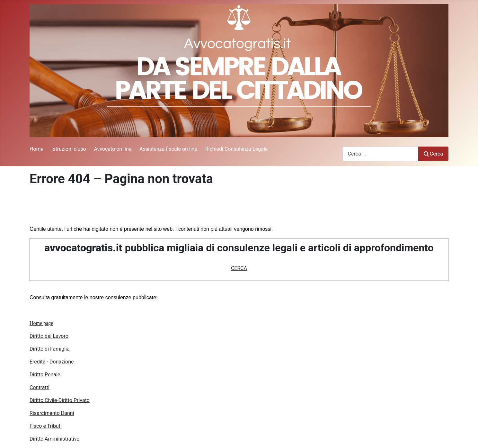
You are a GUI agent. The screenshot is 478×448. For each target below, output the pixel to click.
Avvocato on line (113, 149)
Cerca (433, 154)
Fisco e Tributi (46, 426)
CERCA (239, 268)
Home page (41, 323)
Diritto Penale (45, 375)
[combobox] (381, 154)
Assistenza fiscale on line (168, 149)
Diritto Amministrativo (54, 439)
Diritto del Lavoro (49, 336)
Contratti (40, 387)
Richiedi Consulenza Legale (237, 149)
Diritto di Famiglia (50, 349)
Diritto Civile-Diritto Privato (60, 400)
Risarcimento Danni (52, 413)
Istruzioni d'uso (69, 149)
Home (36, 149)
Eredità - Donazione (52, 362)
